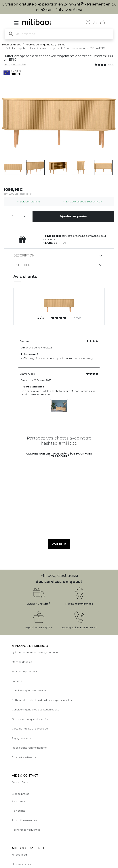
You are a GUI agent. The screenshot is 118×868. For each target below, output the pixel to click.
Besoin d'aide (20, 782)
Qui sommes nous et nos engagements (35, 652)
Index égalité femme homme (29, 748)
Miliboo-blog (19, 855)
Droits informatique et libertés (30, 719)
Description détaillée (15, 65)
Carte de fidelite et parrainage (30, 729)
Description (24, 255)
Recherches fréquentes (26, 830)
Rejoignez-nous (21, 738)
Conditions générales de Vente (30, 691)
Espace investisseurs (24, 757)
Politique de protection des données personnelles (42, 700)
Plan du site (19, 811)
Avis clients (18, 801)
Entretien (22, 265)
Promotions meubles (24, 820)
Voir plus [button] (59, 544)
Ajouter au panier (73, 216)
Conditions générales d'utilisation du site (36, 710)
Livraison (17, 681)
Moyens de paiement (24, 672)
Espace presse (21, 794)
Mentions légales (22, 662)
